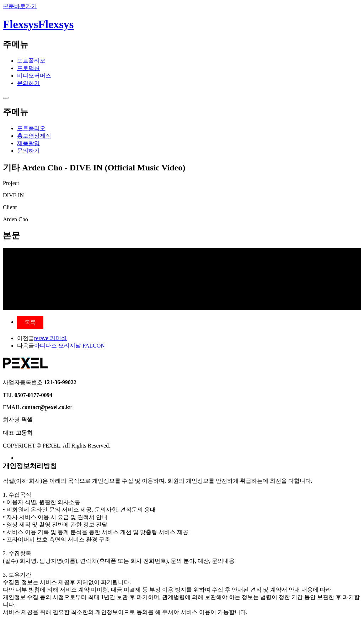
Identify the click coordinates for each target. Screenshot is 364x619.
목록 (30, 322)
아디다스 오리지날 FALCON (69, 346)
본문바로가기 (20, 6)
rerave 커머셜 (50, 338)
